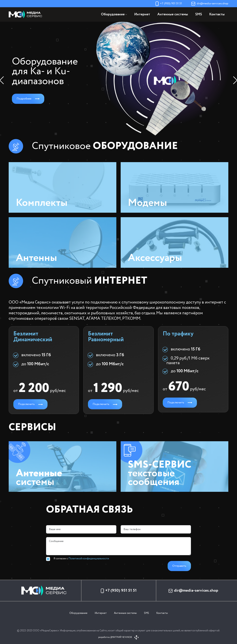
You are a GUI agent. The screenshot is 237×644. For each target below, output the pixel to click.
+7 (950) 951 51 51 (169, 4)
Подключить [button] (30, 404)
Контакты (217, 15)
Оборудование (78, 613)
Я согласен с (81, 559)
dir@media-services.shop (210, 4)
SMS (199, 15)
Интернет (142, 15)
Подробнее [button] (28, 99)
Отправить (179, 566)
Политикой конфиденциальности (89, 559)
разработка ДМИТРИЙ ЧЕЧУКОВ (118, 637)
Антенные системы (173, 15)
